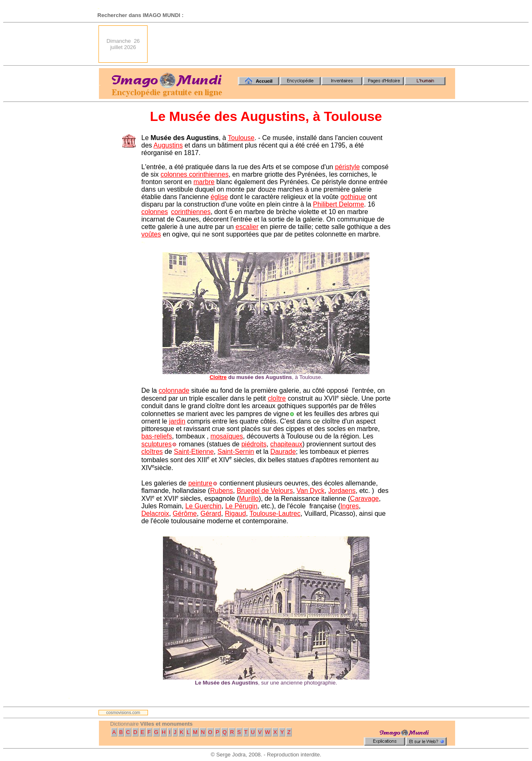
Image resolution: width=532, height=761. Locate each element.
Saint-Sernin (236, 452)
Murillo (249, 499)
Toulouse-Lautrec (275, 513)
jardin (177, 421)
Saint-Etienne (194, 452)
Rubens (221, 491)
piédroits (254, 444)
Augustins (168, 145)
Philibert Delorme (339, 204)
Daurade (283, 452)
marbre (204, 182)
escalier (247, 227)
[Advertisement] (304, 44)
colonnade (174, 390)
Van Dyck (311, 491)
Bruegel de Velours (265, 491)
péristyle (347, 167)
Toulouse (241, 138)
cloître (277, 398)
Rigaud (235, 513)
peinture (200, 483)
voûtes (151, 234)
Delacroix (155, 513)
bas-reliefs (157, 436)
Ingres (350, 506)
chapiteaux (286, 444)
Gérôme (185, 513)
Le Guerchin (203, 506)
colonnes (155, 212)
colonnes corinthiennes (195, 174)
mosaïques (227, 436)
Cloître (218, 377)
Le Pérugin (241, 506)
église (219, 197)
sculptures (156, 444)
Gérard (211, 513)
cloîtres (152, 452)
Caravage (364, 499)
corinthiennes (191, 212)
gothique (353, 197)
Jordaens (342, 491)
